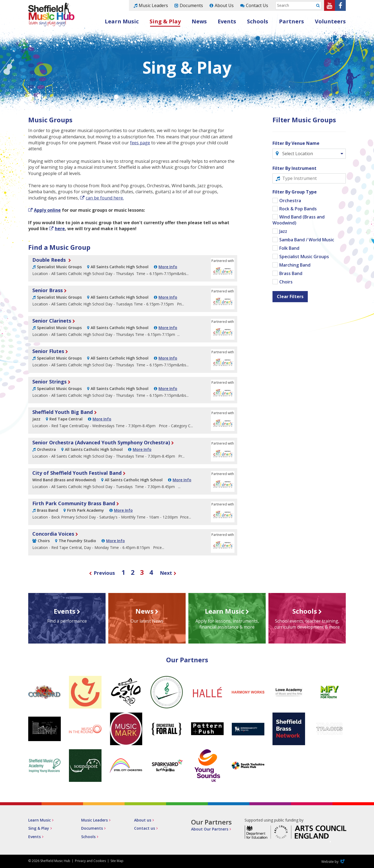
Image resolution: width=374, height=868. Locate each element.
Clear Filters (290, 296)
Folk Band (289, 248)
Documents (191, 5)
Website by (334, 862)
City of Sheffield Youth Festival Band (77, 473)
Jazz (283, 231)
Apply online (47, 210)
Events (227, 21)
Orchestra (290, 201)
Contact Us (257, 5)
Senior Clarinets (52, 321)
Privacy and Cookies (90, 861)
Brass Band (291, 273)
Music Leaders (153, 5)
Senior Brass (47, 290)
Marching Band (295, 265)
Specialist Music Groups (304, 257)
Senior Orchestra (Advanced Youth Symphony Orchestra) (101, 442)
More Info (168, 267)
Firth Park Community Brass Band (74, 503)
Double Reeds (50, 260)
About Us (224, 5)
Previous (102, 573)
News (199, 21)
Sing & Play (165, 21)
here (60, 229)
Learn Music (122, 21)
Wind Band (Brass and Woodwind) (299, 220)
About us (143, 820)
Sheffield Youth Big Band (63, 412)
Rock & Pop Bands (298, 209)
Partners (291, 21)
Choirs (286, 282)
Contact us (145, 828)
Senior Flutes (48, 351)
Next (168, 573)
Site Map (117, 861)
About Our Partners (210, 829)
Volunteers (330, 21)
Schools (258, 21)
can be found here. (105, 198)
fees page (140, 143)
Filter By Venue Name (296, 143)
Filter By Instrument (294, 168)
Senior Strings (49, 382)
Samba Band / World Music (307, 240)
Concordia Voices (53, 534)
